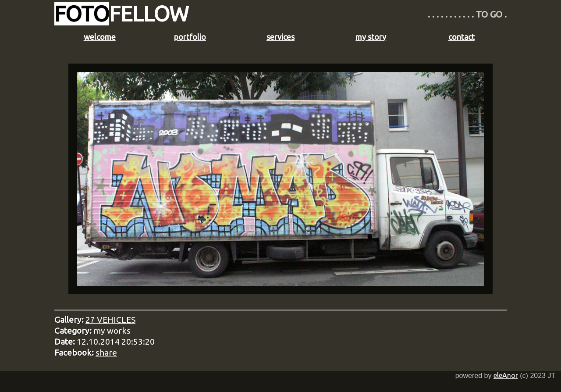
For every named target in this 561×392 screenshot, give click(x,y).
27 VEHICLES (110, 320)
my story (371, 37)
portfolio (190, 37)
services (280, 37)
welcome (100, 37)
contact (462, 37)
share (106, 353)
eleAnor (506, 375)
